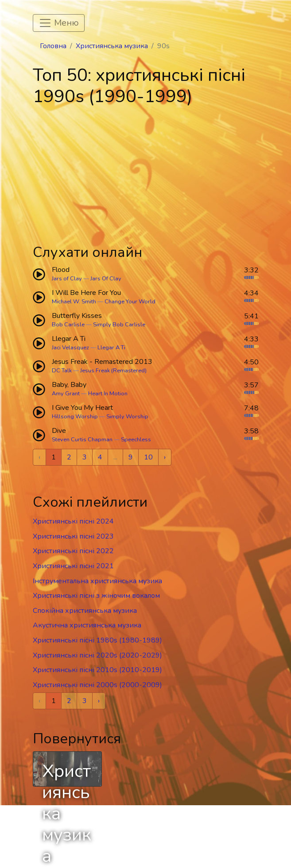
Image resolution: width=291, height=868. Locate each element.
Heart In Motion (108, 394)
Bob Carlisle (68, 325)
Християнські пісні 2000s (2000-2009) (97, 685)
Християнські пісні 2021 (73, 566)
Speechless (136, 440)
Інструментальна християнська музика (97, 581)
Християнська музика (112, 46)
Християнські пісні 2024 (73, 521)
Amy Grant (66, 394)
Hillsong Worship (75, 417)
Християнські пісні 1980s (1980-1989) (97, 640)
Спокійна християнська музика (85, 611)
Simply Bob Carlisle (119, 325)
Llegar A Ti (111, 348)
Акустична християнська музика (87, 625)
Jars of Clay (67, 279)
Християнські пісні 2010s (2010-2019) (97, 670)
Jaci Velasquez (70, 348)
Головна (53, 46)
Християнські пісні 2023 (73, 536)
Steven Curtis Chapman (82, 440)
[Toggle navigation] (59, 23)
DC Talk (62, 371)
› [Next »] (165, 457)
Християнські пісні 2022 (73, 551)
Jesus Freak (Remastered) (113, 371)
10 (148, 457)
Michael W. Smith (74, 302)
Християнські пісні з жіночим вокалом (96, 596)
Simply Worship (127, 417)
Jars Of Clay (106, 279)
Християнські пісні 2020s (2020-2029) (97, 655)
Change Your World (130, 302)
